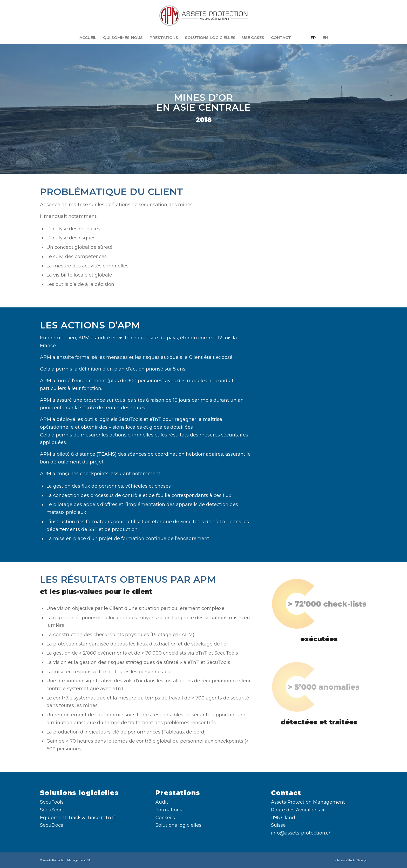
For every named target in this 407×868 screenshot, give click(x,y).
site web (341, 860)
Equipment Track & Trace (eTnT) (78, 818)
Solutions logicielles (178, 825)
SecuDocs (52, 825)
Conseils (165, 818)
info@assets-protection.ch (301, 833)
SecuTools (52, 802)
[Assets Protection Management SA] (203, 16)
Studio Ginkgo (357, 860)
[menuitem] (88, 38)
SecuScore (52, 810)
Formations (169, 810)
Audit (162, 802)
